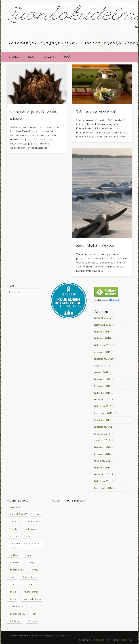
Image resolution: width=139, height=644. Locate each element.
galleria (50, 57)
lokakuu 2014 (102, 434)
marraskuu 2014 (104, 427)
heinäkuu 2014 (103, 447)
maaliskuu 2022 (104, 318)
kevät (13, 577)
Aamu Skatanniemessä (95, 245)
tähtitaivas (15, 584)
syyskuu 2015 (102, 366)
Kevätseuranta (31, 592)
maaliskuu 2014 (104, 474)
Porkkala (14, 555)
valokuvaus (16, 621)
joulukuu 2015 (102, 352)
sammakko (16, 562)
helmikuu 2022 (103, 325)
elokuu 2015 (101, 372)
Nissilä (13, 529)
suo (28, 536)
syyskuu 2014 (102, 440)
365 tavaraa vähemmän (96, 111)
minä (67, 57)
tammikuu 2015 (103, 413)
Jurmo (13, 599)
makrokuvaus (17, 606)
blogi (32, 57)
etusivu (14, 57)
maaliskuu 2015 (104, 399)
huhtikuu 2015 (102, 393)
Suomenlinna (30, 577)
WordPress (126, 640)
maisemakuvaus (33, 521)
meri (31, 584)
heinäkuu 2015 (103, 379)
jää (33, 606)
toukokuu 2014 (103, 461)
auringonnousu (18, 614)
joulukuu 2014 (102, 420)
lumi (29, 555)
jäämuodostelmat (33, 599)
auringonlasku (17, 570)
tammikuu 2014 (103, 488)
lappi (38, 514)
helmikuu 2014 (103, 481)
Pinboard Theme (103, 640)
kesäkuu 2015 (102, 386)
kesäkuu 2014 (102, 454)
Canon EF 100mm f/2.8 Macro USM (25, 546)
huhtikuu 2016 (102, 338)
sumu (13, 592)
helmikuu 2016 (103, 345)
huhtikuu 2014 (102, 468)
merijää (33, 562)
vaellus (13, 521)
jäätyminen (15, 507)
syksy (35, 570)
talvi (35, 614)
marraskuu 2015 (104, 359)
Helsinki (33, 621)
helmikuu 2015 (103, 406)
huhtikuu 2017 (102, 332)
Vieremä (14, 536)
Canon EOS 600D (19, 514)
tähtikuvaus (31, 529)
